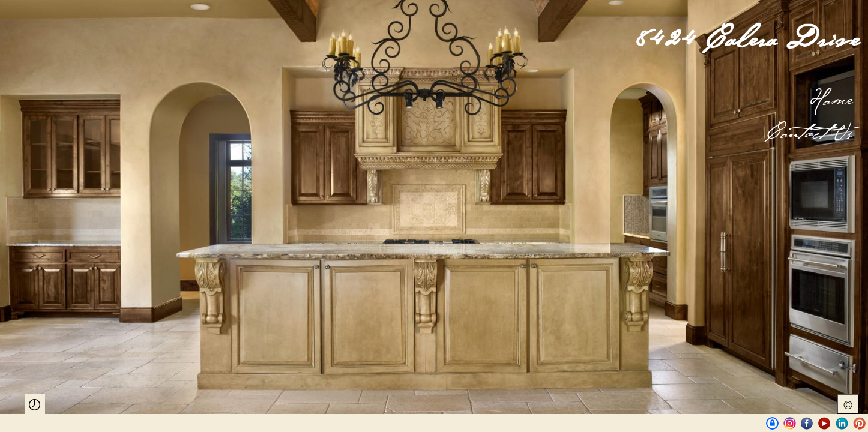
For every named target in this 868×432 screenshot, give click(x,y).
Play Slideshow (35, 404)
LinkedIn (842, 423)
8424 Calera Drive (747, 39)
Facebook (807, 423)
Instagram (790, 423)
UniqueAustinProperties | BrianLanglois (772, 423)
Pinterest (859, 423)
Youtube (824, 423)
